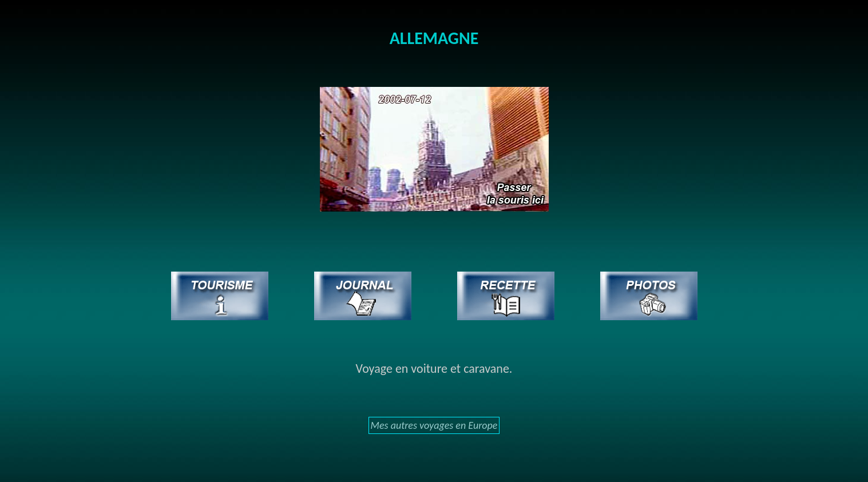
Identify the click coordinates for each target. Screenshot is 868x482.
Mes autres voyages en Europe (434, 425)
